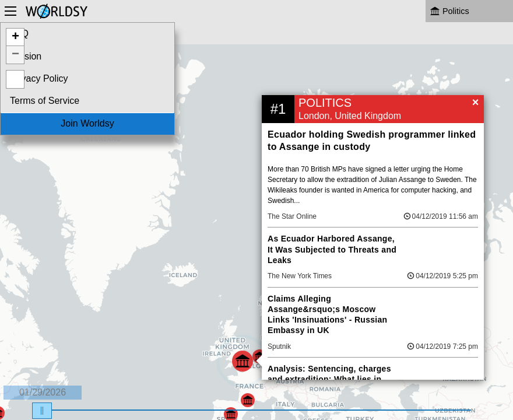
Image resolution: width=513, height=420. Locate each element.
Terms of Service (45, 101)
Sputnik (279, 346)
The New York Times (300, 276)
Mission (26, 56)
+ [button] (15, 37)
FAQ (19, 34)
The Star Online (292, 216)
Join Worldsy (87, 123)
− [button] (15, 55)
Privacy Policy (39, 78)
